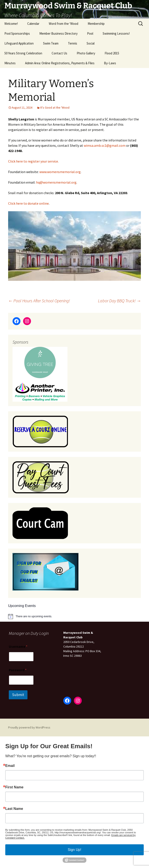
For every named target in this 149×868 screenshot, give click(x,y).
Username (18, 647)
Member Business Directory (58, 33)
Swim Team (51, 43)
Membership (96, 24)
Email (10, 766)
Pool (90, 33)
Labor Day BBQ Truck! (119, 301)
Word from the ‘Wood (64, 24)
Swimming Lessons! (116, 33)
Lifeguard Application (19, 43)
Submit (18, 695)
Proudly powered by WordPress (29, 727)
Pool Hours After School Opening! (39, 301)
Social (91, 43)
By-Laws (110, 63)
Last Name (14, 809)
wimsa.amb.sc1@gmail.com (105, 145)
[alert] (34, 617)
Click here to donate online (28, 203)
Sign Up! (74, 850)
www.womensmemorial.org (60, 172)
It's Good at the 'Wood (55, 107)
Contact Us (59, 53)
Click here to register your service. (33, 161)
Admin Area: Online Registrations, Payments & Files (60, 63)
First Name (14, 787)
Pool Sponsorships (17, 33)
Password (18, 670)
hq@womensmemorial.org (56, 182)
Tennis (73, 43)
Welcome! (11, 24)
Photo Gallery (86, 53)
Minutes (10, 63)
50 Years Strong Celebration (23, 53)
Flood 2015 (112, 53)
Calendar (33, 24)
